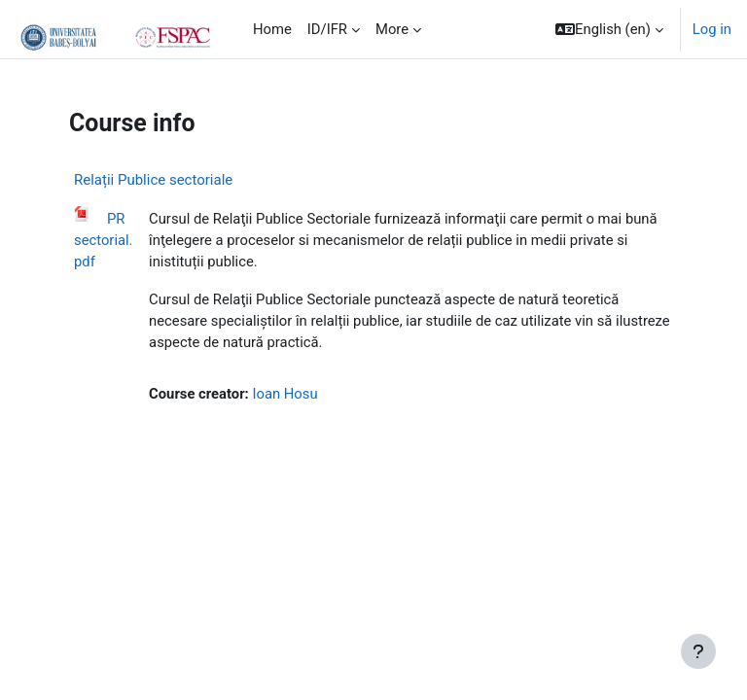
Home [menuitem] (272, 29)
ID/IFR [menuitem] (327, 29)
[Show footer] (698, 651)
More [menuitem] (392, 29)
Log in (712, 29)
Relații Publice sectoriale (153, 180)
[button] (609, 29)
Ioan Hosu (285, 394)
